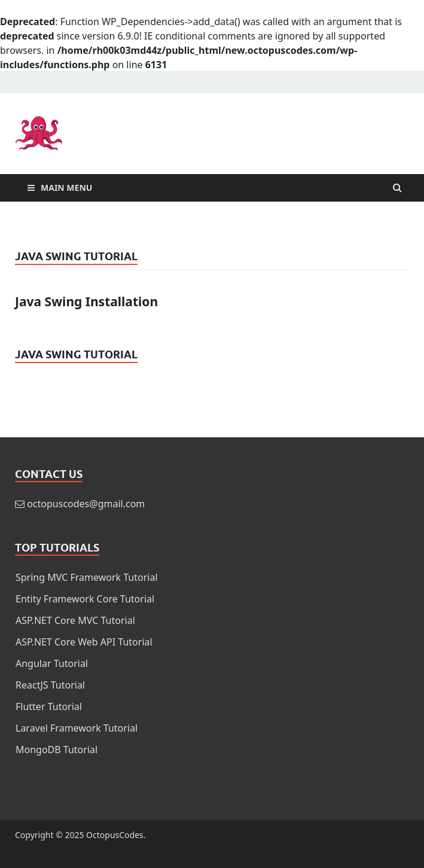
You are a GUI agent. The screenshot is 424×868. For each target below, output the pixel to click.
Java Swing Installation (86, 301)
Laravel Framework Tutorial (77, 728)
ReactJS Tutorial (50, 685)
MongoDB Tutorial (57, 750)
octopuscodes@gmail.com (86, 504)
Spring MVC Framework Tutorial (87, 577)
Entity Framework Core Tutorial (85, 599)
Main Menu (66, 188)
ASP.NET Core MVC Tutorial (75, 620)
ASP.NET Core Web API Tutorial (84, 642)
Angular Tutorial (52, 663)
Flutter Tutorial (49, 706)
